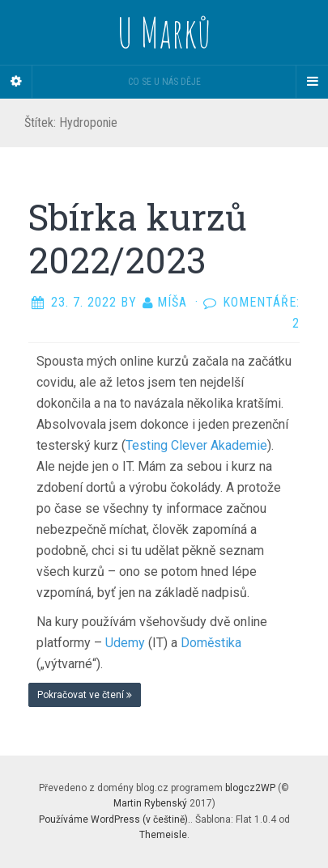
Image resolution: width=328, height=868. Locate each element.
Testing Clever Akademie (196, 445)
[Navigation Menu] (312, 82)
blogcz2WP (250, 788)
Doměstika (211, 643)
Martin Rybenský (150, 803)
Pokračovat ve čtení (85, 695)
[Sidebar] (16, 82)
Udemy (127, 643)
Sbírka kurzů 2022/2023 (138, 238)
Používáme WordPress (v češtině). (115, 819)
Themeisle (163, 835)
